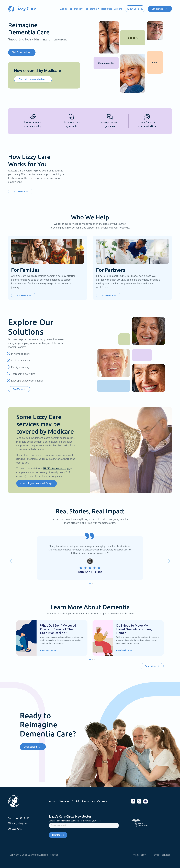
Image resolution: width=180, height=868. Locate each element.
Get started (157, 9)
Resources (107, 9)
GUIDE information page (56, 469)
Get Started (19, 52)
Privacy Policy (139, 855)
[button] (90, 584)
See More (18, 389)
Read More (151, 666)
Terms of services (161, 855)
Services (64, 801)
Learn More (19, 191)
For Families (75, 9)
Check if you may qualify (34, 484)
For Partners (91, 9)
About (63, 9)
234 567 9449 (135, 9)
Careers (118, 9)
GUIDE (76, 801)
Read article (46, 650)
